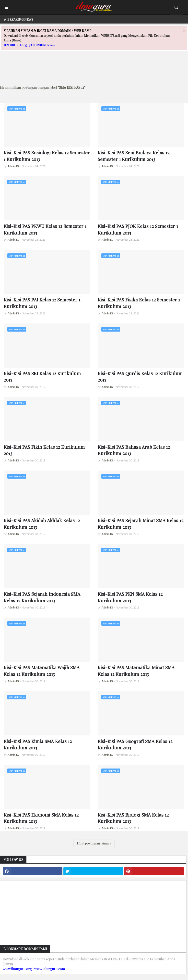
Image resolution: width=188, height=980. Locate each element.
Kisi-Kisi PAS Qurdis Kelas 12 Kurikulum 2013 (140, 377)
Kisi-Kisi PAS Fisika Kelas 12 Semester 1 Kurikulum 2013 (139, 303)
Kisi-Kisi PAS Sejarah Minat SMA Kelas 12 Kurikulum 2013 (141, 524)
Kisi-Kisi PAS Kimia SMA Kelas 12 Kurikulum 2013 (38, 744)
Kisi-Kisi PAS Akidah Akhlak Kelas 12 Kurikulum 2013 (42, 524)
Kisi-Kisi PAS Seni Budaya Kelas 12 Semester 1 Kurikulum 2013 (134, 156)
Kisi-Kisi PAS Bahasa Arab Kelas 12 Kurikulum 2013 (134, 450)
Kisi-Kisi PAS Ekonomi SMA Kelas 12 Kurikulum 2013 (41, 818)
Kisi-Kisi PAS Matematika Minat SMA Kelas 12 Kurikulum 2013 (136, 671)
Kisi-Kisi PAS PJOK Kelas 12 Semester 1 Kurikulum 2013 (138, 229)
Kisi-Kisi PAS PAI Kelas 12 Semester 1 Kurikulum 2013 (42, 303)
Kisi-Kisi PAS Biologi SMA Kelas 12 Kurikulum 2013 (133, 818)
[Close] (184, 31)
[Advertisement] (94, 70)
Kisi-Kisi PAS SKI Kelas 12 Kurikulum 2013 (42, 377)
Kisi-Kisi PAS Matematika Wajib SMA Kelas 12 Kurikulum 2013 (42, 671)
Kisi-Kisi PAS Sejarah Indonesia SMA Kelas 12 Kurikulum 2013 (42, 597)
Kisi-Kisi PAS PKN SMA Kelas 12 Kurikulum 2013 (130, 597)
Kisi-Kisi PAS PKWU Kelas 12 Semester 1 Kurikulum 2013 (45, 229)
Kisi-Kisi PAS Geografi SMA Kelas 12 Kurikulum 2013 (135, 744)
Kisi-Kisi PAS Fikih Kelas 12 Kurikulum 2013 (44, 450)
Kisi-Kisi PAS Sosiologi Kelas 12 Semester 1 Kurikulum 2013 (47, 156)
